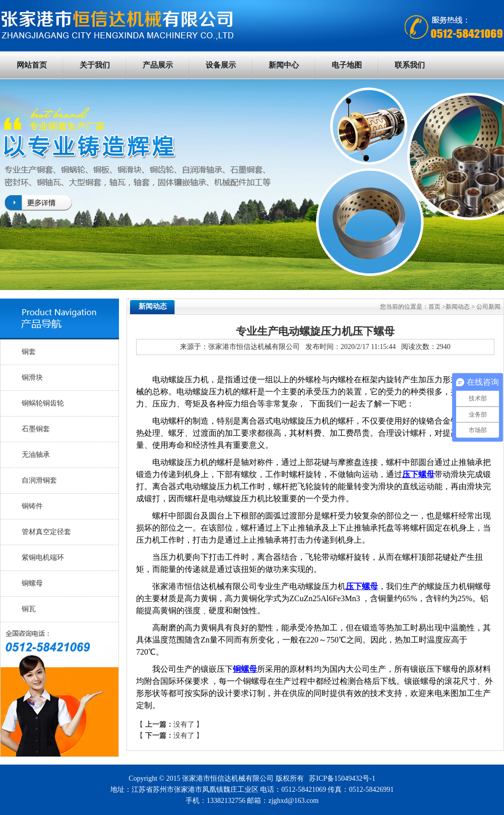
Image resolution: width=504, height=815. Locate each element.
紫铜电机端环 (43, 558)
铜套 (29, 352)
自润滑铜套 (39, 480)
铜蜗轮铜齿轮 (43, 403)
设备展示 (221, 65)
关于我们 (95, 65)
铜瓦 (29, 609)
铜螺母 (32, 583)
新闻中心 (284, 65)
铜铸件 (32, 506)
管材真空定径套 (46, 532)
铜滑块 (32, 377)
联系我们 (410, 65)
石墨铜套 (36, 429)
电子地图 (347, 65)
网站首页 (32, 65)
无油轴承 (36, 455)
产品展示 (158, 65)
